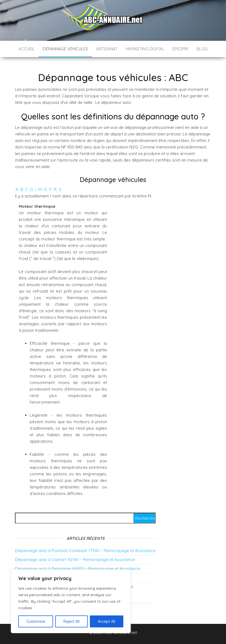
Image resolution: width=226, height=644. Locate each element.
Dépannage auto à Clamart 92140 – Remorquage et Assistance (75, 560)
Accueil (27, 49)
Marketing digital (145, 49)
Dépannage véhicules (65, 49)
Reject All (71, 621)
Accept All (106, 621)
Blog (202, 49)
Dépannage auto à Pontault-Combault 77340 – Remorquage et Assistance (85, 551)
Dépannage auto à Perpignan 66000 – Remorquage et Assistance (78, 569)
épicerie (180, 49)
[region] (71, 601)
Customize (36, 621)
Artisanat (107, 49)
